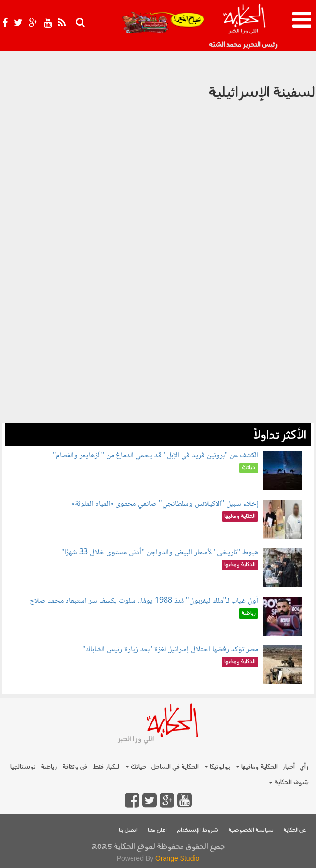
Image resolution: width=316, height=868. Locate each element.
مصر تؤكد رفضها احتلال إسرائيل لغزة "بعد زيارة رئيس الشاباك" (170, 649)
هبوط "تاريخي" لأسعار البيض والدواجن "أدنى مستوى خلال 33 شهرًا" (160, 552)
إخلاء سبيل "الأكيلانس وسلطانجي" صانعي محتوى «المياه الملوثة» (165, 504)
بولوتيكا (217, 767)
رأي (304, 767)
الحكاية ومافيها (257, 767)
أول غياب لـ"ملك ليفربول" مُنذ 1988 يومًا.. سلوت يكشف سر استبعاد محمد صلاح (144, 601)
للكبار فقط (106, 767)
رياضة (49, 767)
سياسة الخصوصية (251, 830)
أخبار (289, 767)
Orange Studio (177, 858)
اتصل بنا (128, 830)
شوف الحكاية (289, 782)
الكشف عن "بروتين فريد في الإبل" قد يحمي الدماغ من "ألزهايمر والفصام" (156, 455)
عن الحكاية (295, 830)
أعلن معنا (157, 830)
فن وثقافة (75, 767)
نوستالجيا (23, 767)
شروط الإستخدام (198, 830)
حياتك (136, 767)
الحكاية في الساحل (175, 767)
